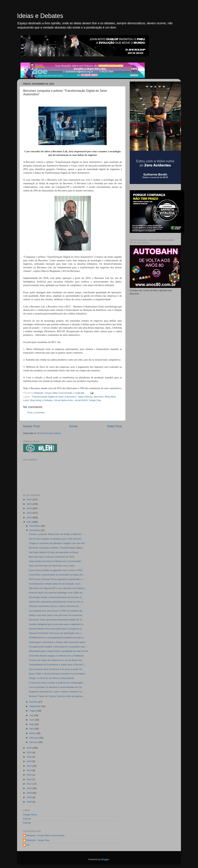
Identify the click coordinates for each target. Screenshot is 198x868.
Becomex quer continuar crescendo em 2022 (52, 557)
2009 (30, 793)
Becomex (99, 397)
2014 (30, 770)
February (34, 738)
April (32, 729)
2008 (30, 797)
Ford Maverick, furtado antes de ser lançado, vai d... (55, 584)
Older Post (114, 426)
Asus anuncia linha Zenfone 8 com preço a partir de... (56, 669)
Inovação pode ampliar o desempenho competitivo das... (58, 647)
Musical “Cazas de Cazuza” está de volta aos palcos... (57, 696)
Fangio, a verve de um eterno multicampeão (51, 678)
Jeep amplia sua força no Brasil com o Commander (55, 561)
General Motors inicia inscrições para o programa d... (56, 629)
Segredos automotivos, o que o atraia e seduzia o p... (56, 692)
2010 (30, 788)
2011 (30, 784)
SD (28, 845)
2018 (30, 757)
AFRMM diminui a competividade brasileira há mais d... (57, 638)
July (32, 715)
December (35, 526)
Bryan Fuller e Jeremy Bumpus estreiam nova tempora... (58, 674)
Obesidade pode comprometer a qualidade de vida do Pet (58, 651)
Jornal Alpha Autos (63, 400)
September (35, 706)
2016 (30, 761)
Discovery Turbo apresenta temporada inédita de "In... (56, 620)
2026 (30, 500)
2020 (30, 748)
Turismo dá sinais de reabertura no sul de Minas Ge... (56, 660)
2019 (30, 752)
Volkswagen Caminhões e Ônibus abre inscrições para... (58, 642)
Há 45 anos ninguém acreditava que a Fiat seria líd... (56, 539)
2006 (30, 802)
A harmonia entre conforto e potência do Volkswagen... (57, 683)
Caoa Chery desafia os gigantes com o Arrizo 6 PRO (56, 570)
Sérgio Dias (95, 400)
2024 (30, 508)
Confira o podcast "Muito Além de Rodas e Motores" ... (57, 534)
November (35, 530)
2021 (30, 522)
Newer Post (31, 426)
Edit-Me (27, 819)
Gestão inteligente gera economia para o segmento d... (57, 624)
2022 (30, 517)
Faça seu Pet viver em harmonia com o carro (52, 566)
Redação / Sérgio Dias (38, 840)
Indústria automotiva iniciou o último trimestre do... (55, 606)
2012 (30, 779)
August (33, 711)
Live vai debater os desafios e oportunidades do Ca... (56, 687)
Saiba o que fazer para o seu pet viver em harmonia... (56, 615)
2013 (30, 775)
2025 (30, 504)
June (32, 720)
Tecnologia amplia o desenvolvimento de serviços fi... (56, 597)
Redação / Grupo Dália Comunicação (46, 835)
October (34, 702)
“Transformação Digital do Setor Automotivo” (54, 397)
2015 (30, 766)
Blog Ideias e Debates (41, 400)
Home (73, 426)
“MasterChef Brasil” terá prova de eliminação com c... (56, 633)
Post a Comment (36, 413)
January (34, 742)
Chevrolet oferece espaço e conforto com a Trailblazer (56, 656)
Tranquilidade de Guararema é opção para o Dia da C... (57, 665)
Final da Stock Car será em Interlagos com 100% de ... (57, 593)
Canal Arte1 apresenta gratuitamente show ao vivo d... (57, 602)
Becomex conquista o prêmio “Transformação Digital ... (57, 548)
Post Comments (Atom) (49, 433)
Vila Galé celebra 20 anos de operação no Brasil (54, 552)
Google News (30, 815)
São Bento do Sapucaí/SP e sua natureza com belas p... (58, 588)
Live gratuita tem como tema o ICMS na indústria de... (56, 611)
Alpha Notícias (85, 397)
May (32, 724)
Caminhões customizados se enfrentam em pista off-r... (57, 575)
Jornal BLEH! (81, 400)
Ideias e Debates (40, 16)
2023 (30, 513)
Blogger (105, 859)
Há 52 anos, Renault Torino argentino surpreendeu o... (57, 579)
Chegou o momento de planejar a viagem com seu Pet (57, 543)
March (33, 733)
